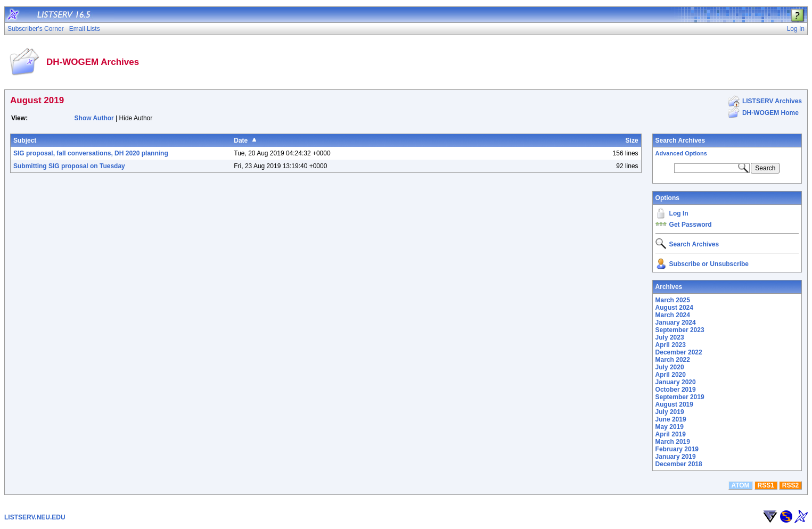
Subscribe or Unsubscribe (709, 264)
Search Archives (680, 140)
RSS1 (766, 485)
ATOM (740, 485)
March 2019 (673, 442)
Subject (25, 140)
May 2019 (670, 427)
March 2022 (673, 360)
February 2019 (677, 449)
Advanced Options (681, 153)
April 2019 (671, 434)
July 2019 (670, 412)
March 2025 (673, 300)
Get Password (691, 225)
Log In (679, 213)
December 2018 (679, 464)
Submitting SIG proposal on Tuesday (69, 166)
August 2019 (674, 404)
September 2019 (680, 397)
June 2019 (671, 419)
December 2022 (679, 352)
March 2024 (673, 315)
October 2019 (676, 390)
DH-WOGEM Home (770, 113)
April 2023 (671, 345)
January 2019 (676, 457)
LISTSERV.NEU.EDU (35, 517)
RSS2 (790, 485)
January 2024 (676, 323)
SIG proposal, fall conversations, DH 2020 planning (91, 153)
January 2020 (676, 382)
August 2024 (674, 308)
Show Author (94, 118)
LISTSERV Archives (772, 101)
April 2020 (671, 375)
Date (241, 140)
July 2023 (670, 337)
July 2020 (670, 367)
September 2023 (680, 330)
